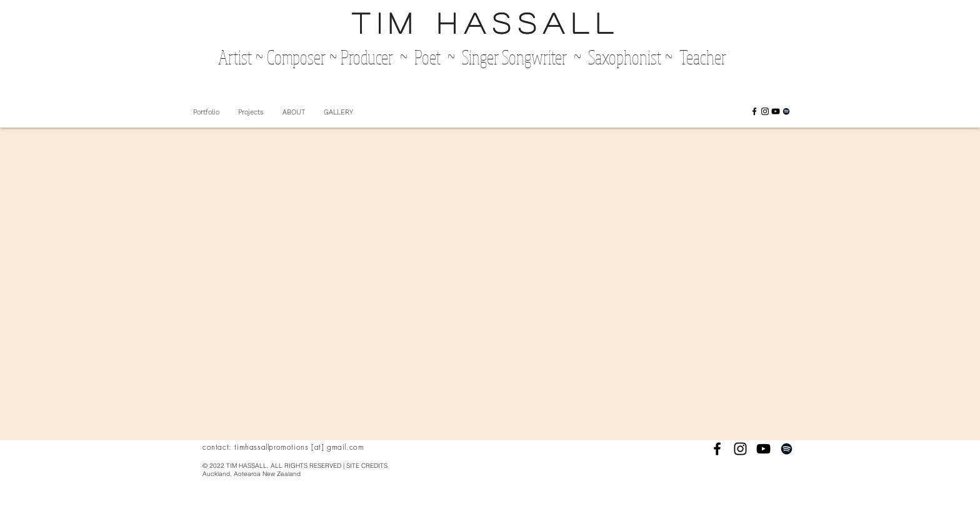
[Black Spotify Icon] (786, 111)
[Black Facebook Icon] (754, 111)
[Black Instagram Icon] (765, 111)
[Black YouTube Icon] (776, 111)
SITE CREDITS (367, 466)
